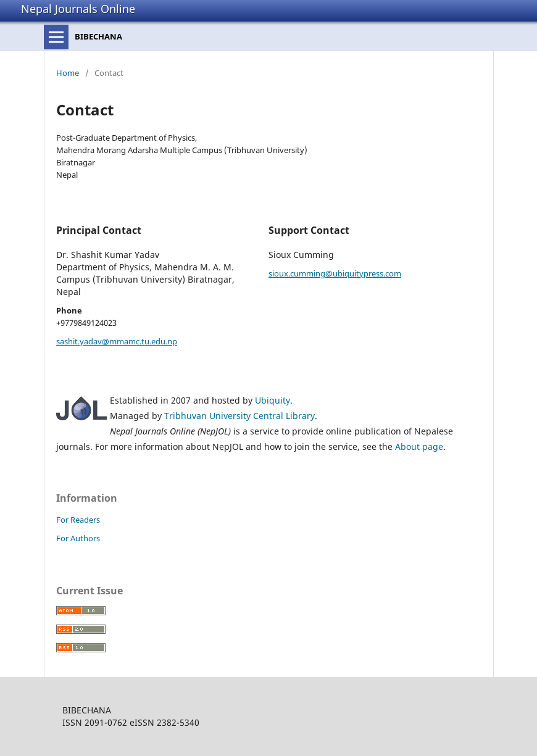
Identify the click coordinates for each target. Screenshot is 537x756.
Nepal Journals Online (78, 9)
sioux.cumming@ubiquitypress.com (335, 273)
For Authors (78, 538)
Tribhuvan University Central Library (239, 416)
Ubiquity (273, 400)
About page (419, 447)
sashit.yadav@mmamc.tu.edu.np (117, 341)
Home (68, 73)
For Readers (78, 520)
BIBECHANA (98, 36)
